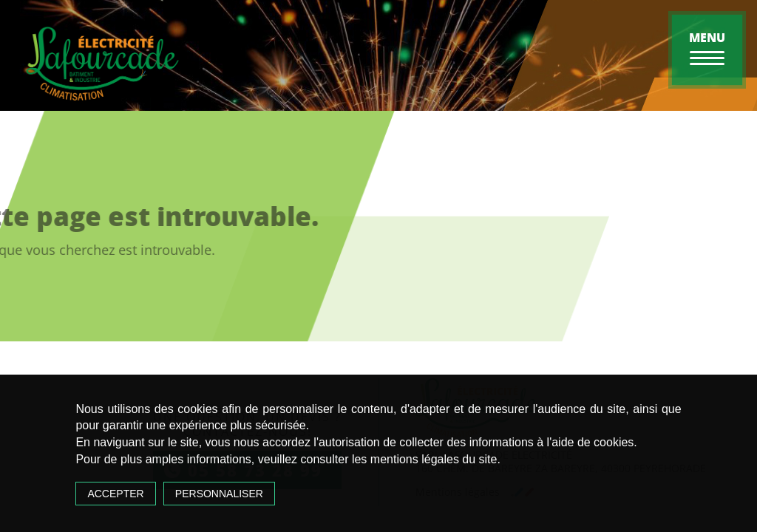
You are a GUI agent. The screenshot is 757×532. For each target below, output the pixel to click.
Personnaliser (219, 494)
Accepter (115, 494)
